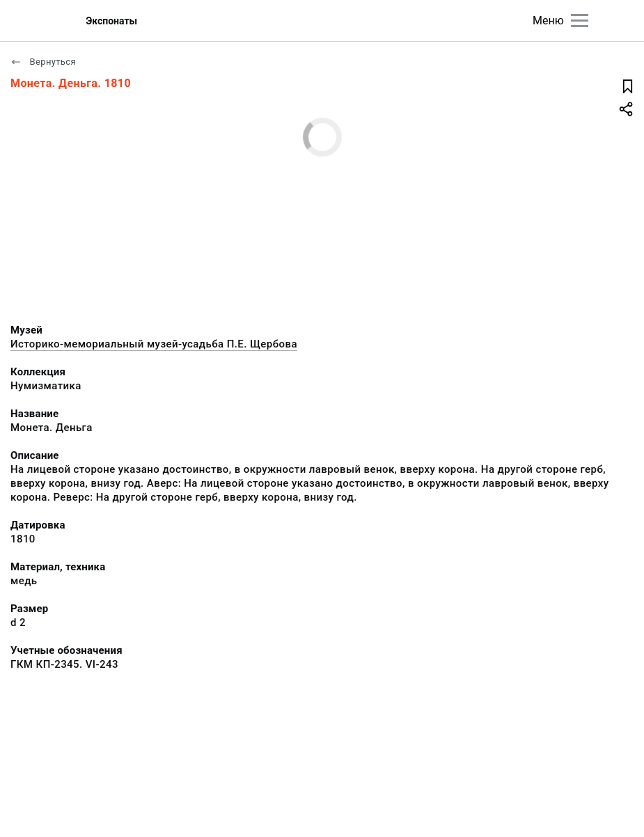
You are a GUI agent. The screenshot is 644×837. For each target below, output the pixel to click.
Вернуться (43, 62)
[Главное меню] (580, 21)
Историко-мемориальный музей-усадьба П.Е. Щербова (154, 344)
